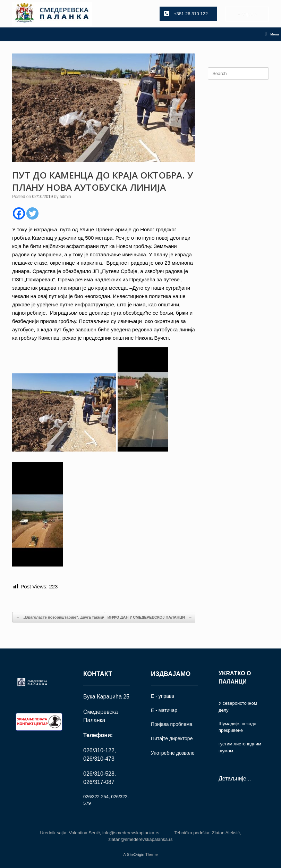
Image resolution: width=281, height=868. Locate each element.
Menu (272, 34)
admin (65, 197)
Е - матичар (164, 710)
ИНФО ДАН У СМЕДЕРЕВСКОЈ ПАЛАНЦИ (150, 617)
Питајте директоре (172, 738)
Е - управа (163, 696)
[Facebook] (19, 213)
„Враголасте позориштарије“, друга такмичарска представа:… (79, 617)
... (249, 779)
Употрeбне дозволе (173, 753)
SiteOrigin (135, 854)
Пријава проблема (172, 724)
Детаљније (232, 779)
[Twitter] (32, 213)
